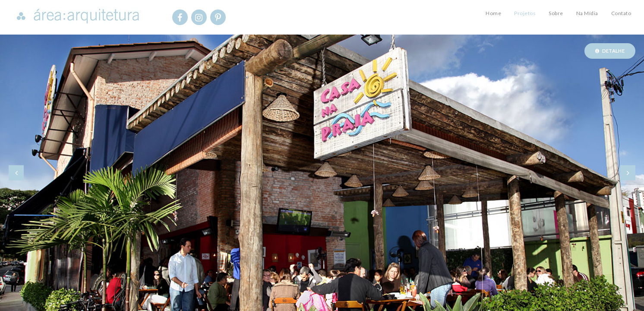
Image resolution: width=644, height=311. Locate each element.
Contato (621, 13)
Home (493, 13)
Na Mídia (587, 13)
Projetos (525, 13)
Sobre (556, 13)
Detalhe (610, 51)
